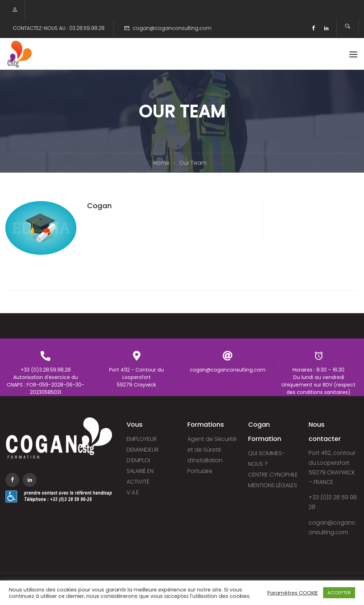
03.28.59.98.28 (87, 28)
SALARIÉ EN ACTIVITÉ (140, 477)
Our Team (193, 164)
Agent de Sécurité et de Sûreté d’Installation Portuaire (212, 455)
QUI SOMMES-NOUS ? (266, 459)
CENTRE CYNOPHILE (273, 475)
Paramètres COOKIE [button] (293, 593)
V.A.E (133, 493)
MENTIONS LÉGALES (273, 486)
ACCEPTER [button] (339, 593)
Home (161, 164)
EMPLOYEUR (142, 439)
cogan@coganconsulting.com (172, 28)
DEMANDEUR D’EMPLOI (143, 455)
